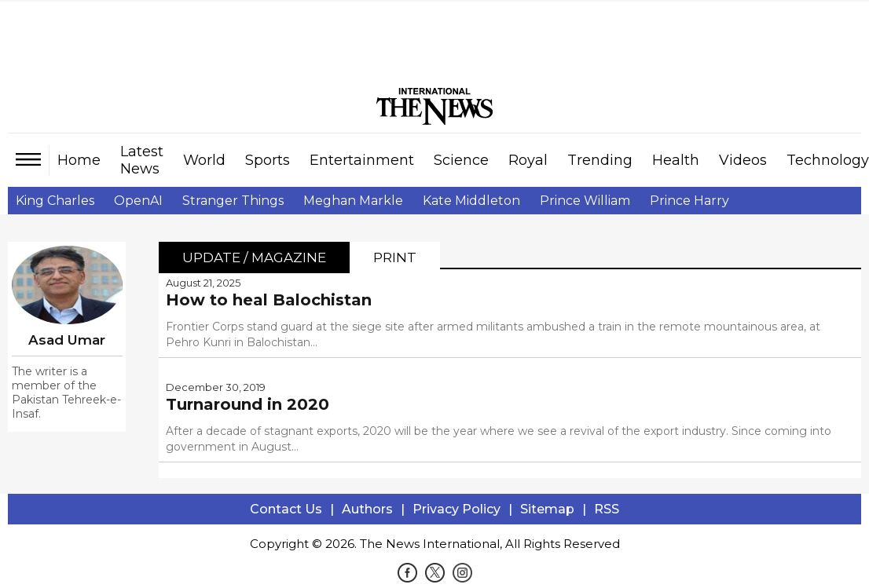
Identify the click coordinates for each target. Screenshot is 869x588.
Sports (268, 160)
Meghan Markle (353, 201)
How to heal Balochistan (269, 300)
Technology (828, 160)
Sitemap (547, 509)
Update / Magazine (254, 257)
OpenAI (138, 201)
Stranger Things (233, 201)
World (204, 160)
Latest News (142, 160)
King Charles (55, 201)
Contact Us (286, 509)
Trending (600, 160)
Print (395, 257)
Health (676, 160)
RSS (607, 509)
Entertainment (362, 160)
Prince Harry (689, 201)
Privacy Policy (456, 509)
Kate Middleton (471, 201)
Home (79, 160)
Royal (528, 160)
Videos (743, 160)
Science (461, 160)
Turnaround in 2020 (247, 404)
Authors (367, 509)
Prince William (585, 201)
